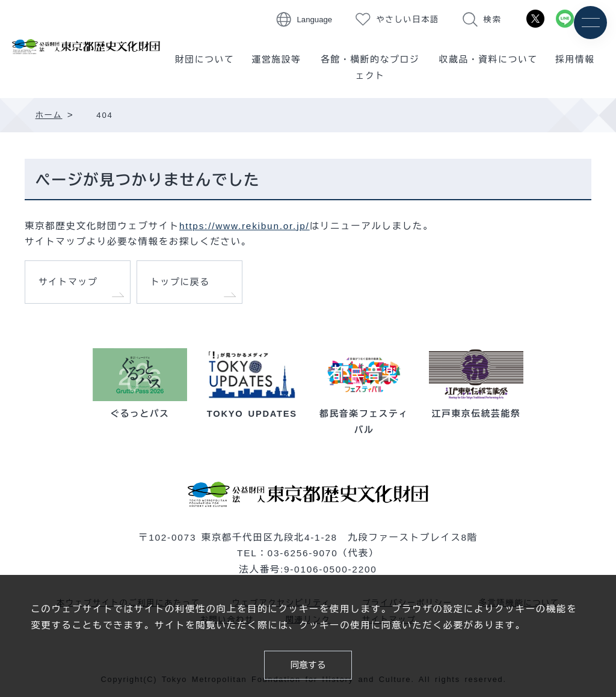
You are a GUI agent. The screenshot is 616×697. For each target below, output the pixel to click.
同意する (308, 665)
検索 (493, 20)
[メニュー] (590, 23)
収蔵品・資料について (488, 60)
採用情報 (575, 60)
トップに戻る (180, 282)
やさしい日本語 (408, 20)
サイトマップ (68, 282)
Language (315, 20)
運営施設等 (277, 60)
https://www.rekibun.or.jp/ (245, 226)
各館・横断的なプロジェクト (370, 67)
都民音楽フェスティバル (364, 414)
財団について (205, 60)
